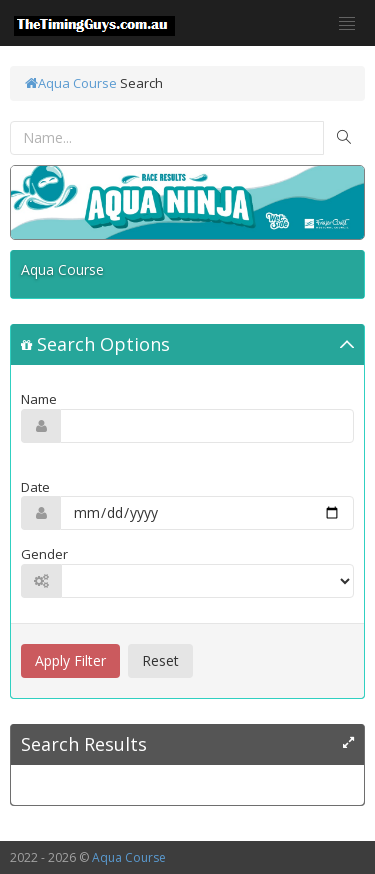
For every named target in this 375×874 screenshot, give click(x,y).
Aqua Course (71, 83)
